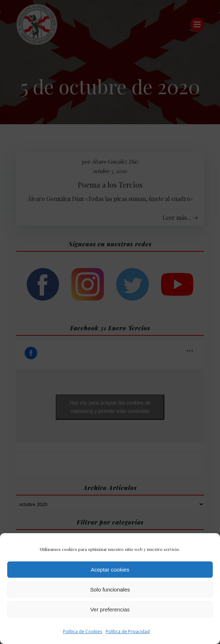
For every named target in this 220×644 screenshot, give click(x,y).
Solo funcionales (110, 589)
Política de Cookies (82, 632)
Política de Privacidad (128, 632)
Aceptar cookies (110, 570)
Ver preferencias (110, 609)
